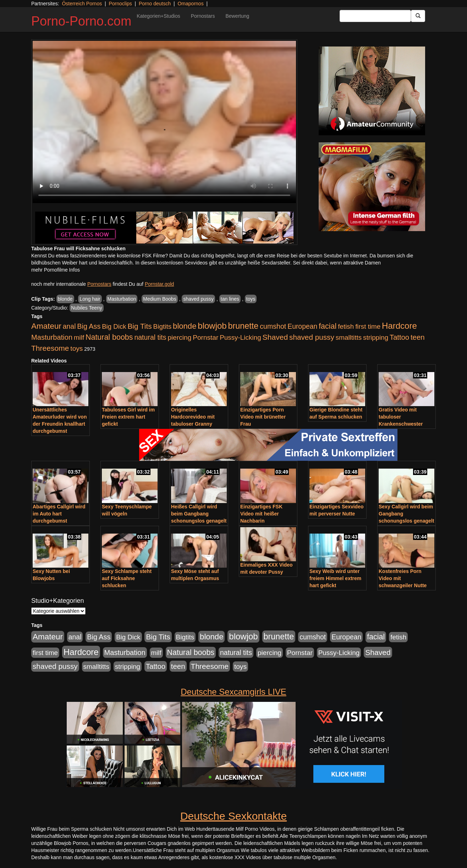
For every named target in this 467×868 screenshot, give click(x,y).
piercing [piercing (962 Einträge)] (179, 337)
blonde (65, 299)
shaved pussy (198, 299)
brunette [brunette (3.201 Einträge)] (243, 326)
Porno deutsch (155, 4)
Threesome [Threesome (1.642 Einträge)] (50, 348)
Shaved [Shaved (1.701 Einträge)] (275, 337)
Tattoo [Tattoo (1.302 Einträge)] (399, 337)
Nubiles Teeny (87, 308)
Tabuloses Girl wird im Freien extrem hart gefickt (128, 417)
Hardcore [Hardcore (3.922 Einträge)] (399, 326)
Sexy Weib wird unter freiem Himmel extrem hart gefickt (335, 578)
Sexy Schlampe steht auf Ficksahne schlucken (127, 578)
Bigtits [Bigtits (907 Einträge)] (163, 326)
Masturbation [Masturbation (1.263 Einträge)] (52, 337)
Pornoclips (120, 4)
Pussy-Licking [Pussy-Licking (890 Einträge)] (240, 337)
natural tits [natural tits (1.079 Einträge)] (150, 337)
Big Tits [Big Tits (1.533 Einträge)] (139, 326)
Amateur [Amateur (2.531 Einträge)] (46, 326)
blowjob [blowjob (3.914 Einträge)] (212, 326)
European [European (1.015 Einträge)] (302, 326)
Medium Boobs (160, 299)
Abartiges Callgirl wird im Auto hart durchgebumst (59, 514)
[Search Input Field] (375, 16)
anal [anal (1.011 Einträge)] (69, 326)
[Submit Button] (418, 16)
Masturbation (122, 299)
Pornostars (203, 16)
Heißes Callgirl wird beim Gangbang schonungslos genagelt (199, 514)
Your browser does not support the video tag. (164, 122)
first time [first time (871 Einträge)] (368, 326)
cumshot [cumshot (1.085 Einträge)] (273, 326)
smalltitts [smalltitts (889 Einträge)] (349, 337)
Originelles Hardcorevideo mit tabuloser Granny (193, 417)
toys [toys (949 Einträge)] (76, 348)
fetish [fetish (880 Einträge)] (346, 326)
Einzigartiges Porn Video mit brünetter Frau (263, 417)
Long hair (90, 299)
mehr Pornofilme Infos (56, 270)
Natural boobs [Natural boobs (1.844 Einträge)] (109, 337)
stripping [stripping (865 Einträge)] (376, 337)
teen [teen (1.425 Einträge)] (418, 337)
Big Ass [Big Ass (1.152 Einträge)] (89, 326)
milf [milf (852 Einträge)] (79, 337)
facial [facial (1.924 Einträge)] (328, 326)
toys (251, 299)
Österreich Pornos (82, 4)
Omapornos (190, 4)
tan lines (230, 299)
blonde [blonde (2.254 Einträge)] (185, 326)
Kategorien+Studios (158, 16)
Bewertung (237, 16)
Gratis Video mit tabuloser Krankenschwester (401, 417)
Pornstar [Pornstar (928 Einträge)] (205, 337)
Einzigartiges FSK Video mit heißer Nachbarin (261, 514)
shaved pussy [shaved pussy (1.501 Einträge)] (312, 337)
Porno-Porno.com (81, 21)
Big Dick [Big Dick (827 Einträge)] (114, 326)
